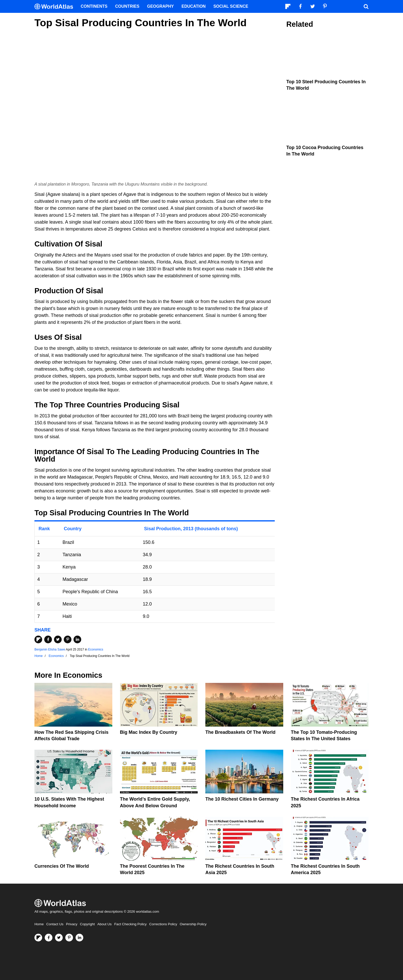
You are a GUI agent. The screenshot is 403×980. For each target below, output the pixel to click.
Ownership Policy (193, 924)
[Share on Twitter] (58, 639)
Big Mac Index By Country (149, 732)
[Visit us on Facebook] (49, 938)
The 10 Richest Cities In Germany (242, 799)
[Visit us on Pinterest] (69, 938)
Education (194, 6)
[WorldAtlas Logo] (56, 7)
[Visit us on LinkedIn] (79, 938)
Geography (160, 6)
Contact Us (55, 924)
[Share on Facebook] (48, 639)
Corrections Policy (163, 924)
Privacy (72, 924)
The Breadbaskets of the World (240, 732)
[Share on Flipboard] (38, 639)
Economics (96, 649)
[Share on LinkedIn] (77, 639)
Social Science (231, 6)
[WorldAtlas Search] (366, 6)
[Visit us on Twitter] (59, 938)
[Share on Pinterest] (68, 639)
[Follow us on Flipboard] (38, 938)
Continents (94, 6)
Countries (127, 6)
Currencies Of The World (62, 866)
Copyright (87, 924)
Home (39, 924)
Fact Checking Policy (130, 924)
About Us (105, 924)
